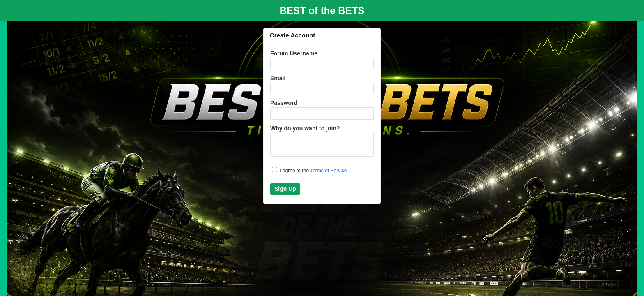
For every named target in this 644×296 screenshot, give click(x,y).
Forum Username (294, 53)
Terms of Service (328, 171)
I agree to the (309, 170)
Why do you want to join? (305, 128)
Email (278, 78)
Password (284, 103)
